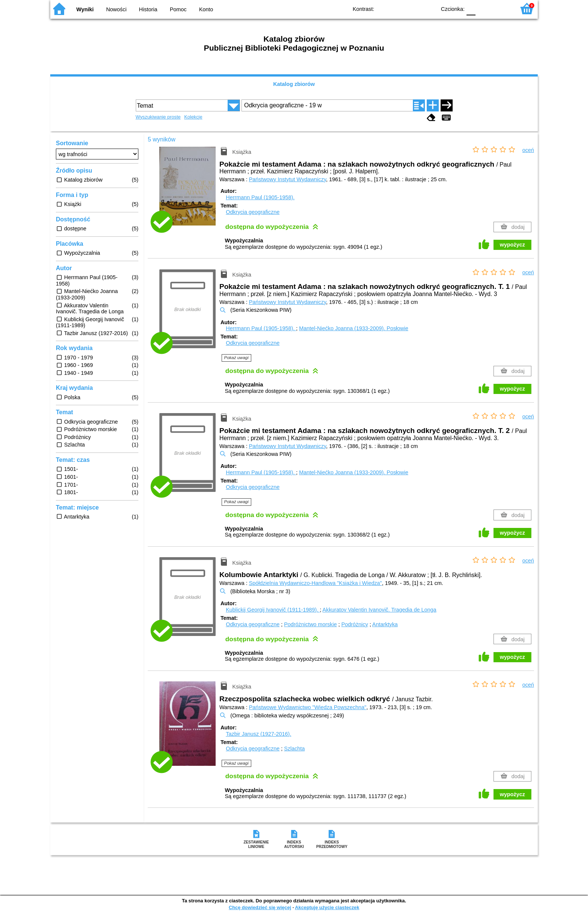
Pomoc (178, 9)
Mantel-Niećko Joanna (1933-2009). (353, 328)
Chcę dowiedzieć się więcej (260, 907)
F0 (471, 8)
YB (413, 8)
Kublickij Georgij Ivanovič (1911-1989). (273, 610)
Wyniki (85, 9)
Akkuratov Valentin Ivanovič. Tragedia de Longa (379, 610)
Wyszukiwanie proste (158, 117)
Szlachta (294, 749)
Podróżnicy (355, 624)
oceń (528, 150)
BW (398, 8)
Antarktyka (385, 624)
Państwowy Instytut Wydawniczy (288, 179)
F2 (501, 8)
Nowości (116, 9)
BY (428, 8)
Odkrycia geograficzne (253, 212)
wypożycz (512, 245)
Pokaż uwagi (236, 358)
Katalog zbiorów (294, 84)
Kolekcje (193, 117)
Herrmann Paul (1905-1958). (260, 197)
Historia (148, 9)
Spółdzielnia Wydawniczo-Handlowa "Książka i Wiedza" (316, 583)
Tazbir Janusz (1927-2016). (258, 734)
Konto (206, 9)
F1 (484, 8)
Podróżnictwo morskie (310, 624)
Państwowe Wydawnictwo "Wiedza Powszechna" (308, 707)
